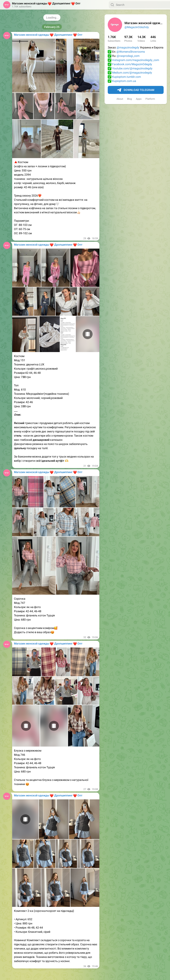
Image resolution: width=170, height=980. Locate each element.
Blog (129, 99)
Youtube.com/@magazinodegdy (132, 68)
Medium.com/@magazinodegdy (132, 73)
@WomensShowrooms (131, 52)
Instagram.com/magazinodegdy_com (136, 60)
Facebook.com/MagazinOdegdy (132, 64)
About (120, 99)
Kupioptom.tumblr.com (127, 77)
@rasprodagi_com (128, 56)
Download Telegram (136, 90)
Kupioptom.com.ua (124, 81)
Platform (150, 99)
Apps (139, 99)
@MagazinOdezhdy (137, 27)
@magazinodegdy (128, 47)
